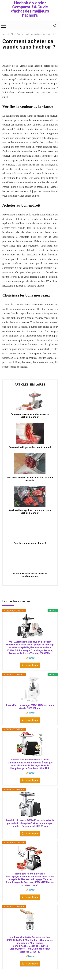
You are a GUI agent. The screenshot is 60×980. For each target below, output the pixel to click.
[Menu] (4, 26)
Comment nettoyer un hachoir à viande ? (30, 447)
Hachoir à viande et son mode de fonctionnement (30, 575)
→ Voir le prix (32, 665)
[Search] (55, 26)
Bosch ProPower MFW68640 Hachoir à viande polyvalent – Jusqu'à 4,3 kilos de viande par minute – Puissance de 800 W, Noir (30, 823)
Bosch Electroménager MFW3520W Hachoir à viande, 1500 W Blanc (30, 707)
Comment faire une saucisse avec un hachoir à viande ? (30, 416)
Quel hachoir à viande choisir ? (30, 543)
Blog (13, 34)
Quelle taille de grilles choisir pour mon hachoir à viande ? (30, 512)
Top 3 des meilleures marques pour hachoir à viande (30, 479)
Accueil (6, 34)
